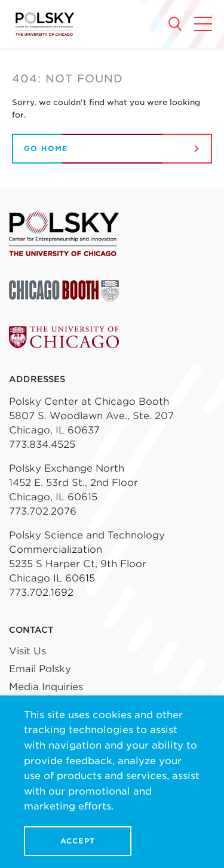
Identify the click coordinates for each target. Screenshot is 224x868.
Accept (78, 841)
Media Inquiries (46, 687)
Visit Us (27, 651)
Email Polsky (40, 669)
